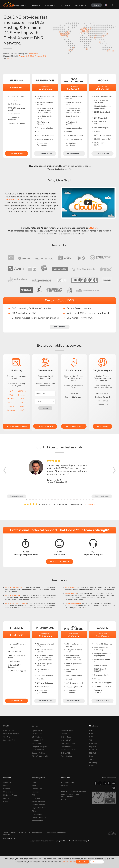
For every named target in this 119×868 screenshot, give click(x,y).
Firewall (11, 406)
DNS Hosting (19, 5)
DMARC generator (39, 818)
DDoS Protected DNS (38, 56)
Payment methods (39, 808)
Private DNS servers (68, 750)
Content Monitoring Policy (56, 832)
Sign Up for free (17, 154)
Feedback (7, 798)
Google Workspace (39, 747)
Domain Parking (38, 753)
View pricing (102, 426)
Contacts (7, 789)
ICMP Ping (22, 391)
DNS (11, 391)
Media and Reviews (11, 795)
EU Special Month (45, 426)
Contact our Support (60, 562)
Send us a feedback (17, 496)
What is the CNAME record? (16, 603)
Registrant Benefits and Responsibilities (70, 795)
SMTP (22, 406)
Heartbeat (11, 399)
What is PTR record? (13, 595)
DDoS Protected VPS (40, 756)
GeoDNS (10, 58)
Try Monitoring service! (17, 426)
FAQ (34, 795)
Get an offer (60, 327)
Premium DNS (13, 200)
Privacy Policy (24, 832)
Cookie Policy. (68, 862)
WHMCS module (39, 801)
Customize (97, 862)
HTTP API (36, 798)
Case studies (37, 789)
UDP (22, 399)
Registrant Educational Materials (73, 791)
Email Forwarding (68, 743)
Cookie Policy (38, 832)
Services (35, 5)
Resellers (64, 785)
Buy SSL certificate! (74, 426)
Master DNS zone (71, 587)
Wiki (34, 785)
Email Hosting (66, 756)
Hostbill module (38, 805)
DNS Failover (37, 737)
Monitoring (49, 5)
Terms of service (10, 832)
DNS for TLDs (66, 753)
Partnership (79, 5)
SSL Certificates (38, 750)
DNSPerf (93, 228)
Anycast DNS (24, 56)
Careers (6, 801)
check (45, 408)
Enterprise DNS (9, 740)
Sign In (96, 5)
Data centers (8, 792)
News (6, 785)
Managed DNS (38, 740)
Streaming (11, 410)
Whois (63, 800)
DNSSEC (64, 734)
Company (64, 5)
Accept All (82, 862)
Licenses (7, 835)
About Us (7, 782)
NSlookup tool (38, 821)
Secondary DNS (67, 731)
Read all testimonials (102, 496)
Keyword (22, 395)
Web (11, 395)
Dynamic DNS (33, 54)
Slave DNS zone (71, 593)
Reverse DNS (37, 734)
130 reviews (89, 505)
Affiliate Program (67, 782)
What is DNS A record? (14, 587)
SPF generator (38, 814)
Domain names (66, 747)
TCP (22, 403)
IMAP (22, 410)
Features (35, 792)
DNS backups (66, 737)
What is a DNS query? (73, 603)
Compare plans (45, 154)
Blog (34, 782)
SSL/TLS (11, 403)
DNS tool (36, 811)
